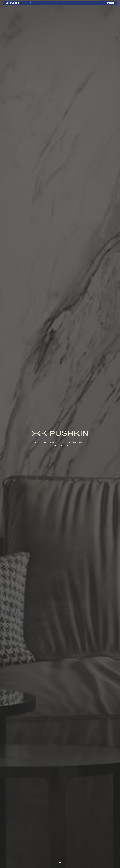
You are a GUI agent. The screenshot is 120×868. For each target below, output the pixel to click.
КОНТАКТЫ (58, 3)
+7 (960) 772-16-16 (99, 3)
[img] (113, 3)
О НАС (30, 3)
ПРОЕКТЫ (39, 3)
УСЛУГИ (48, 3)
